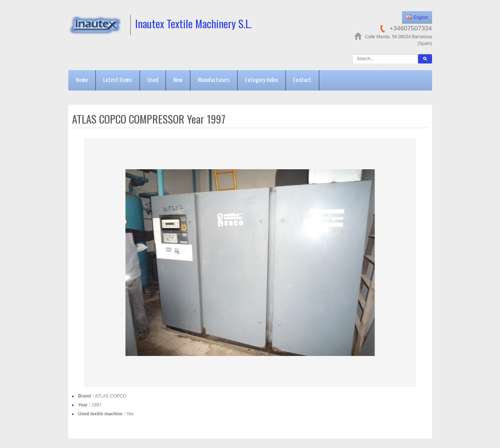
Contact (302, 80)
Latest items (118, 80)
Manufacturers (214, 80)
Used (153, 80)
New (178, 80)
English (417, 17)
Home (82, 80)
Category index (262, 80)
